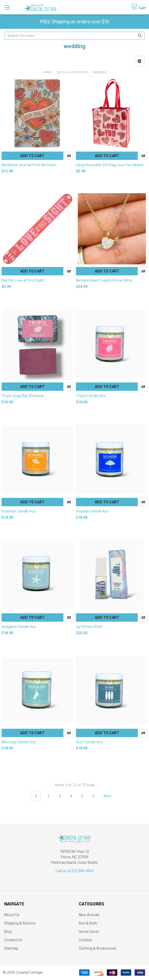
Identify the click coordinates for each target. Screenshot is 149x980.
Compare (69, 156)
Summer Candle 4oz (19, 511)
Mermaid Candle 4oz (19, 742)
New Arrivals (89, 915)
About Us (12, 915)
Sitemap (11, 948)
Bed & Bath (88, 923)
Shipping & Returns (20, 923)
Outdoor (86, 940)
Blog (8, 932)
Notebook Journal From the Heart (29, 165)
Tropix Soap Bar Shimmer (23, 396)
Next (111, 796)
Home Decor (89, 932)
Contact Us (13, 940)
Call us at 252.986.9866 (75, 871)
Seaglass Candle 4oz (19, 627)
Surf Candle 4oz (89, 742)
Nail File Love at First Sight (23, 280)
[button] (139, 61)
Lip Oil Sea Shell (89, 627)
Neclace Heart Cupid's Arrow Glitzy (104, 280)
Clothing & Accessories (98, 948)
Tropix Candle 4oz (91, 396)
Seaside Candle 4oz (92, 511)
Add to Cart (32, 156)
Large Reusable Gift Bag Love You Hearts (110, 165)
